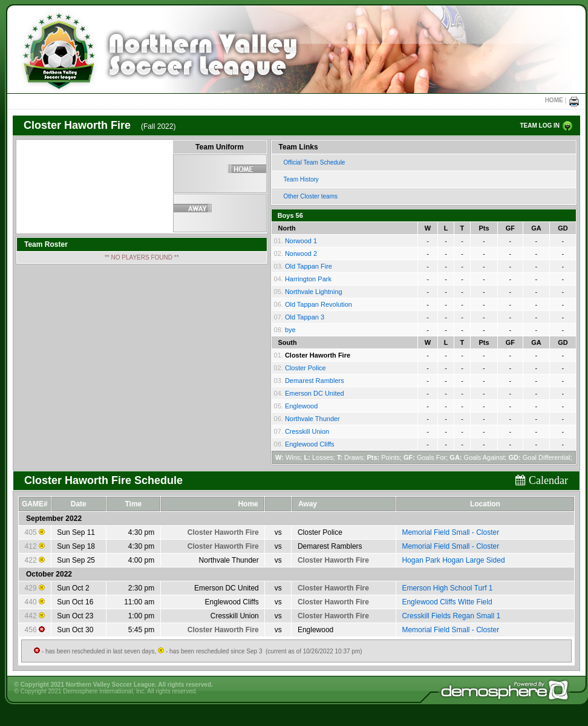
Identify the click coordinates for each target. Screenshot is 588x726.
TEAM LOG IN (540, 126)
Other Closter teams (311, 196)
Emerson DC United (315, 393)
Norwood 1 (301, 241)
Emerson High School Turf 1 (447, 588)
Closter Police (305, 368)
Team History (301, 179)
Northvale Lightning (314, 292)
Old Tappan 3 (305, 317)
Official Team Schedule (315, 162)
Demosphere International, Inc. (104, 691)
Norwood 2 (301, 253)
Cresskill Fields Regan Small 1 (451, 616)
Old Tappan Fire (309, 266)
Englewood (301, 406)
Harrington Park (308, 279)
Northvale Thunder (312, 419)
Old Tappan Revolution (318, 304)
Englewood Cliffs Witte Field (447, 602)
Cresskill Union (307, 431)
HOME (554, 100)
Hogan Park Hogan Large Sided (453, 560)
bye (290, 330)
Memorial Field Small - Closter (450, 532)
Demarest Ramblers (315, 381)
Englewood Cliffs (310, 444)
